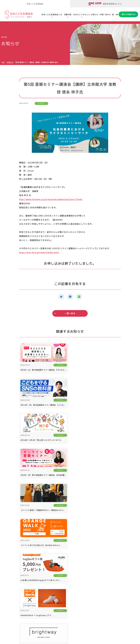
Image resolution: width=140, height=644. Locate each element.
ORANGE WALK (37, 588)
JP (113, 15)
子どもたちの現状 (74, 563)
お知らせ (95, 14)
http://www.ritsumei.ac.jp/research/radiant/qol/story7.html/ (51, 199)
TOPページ (7, 536)
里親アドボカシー (38, 582)
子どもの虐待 (73, 551)
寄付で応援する (128, 14)
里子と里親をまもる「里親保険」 (44, 563)
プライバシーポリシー (127, 592)
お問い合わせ (105, 14)
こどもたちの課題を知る (77, 544)
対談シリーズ (123, 579)
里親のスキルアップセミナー (43, 569)
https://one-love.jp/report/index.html (39, 252)
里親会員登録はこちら (105, 4)
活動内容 (68, 14)
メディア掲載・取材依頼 (13, 563)
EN (117, 15)
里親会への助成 (37, 576)
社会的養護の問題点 (75, 569)
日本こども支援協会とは (52, 14)
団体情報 (7, 551)
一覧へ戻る (70, 313)
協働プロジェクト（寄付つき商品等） (126, 559)
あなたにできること (82, 14)
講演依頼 (121, 567)
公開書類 (7, 557)
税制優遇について (102, 563)
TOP (3, 62)
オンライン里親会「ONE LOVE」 (44, 551)
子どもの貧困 (73, 557)
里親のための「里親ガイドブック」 (45, 557)
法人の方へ (122, 544)
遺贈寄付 (98, 569)
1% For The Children (127, 551)
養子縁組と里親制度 (75, 576)
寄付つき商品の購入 (102, 557)
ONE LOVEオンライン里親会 (120, 613)
